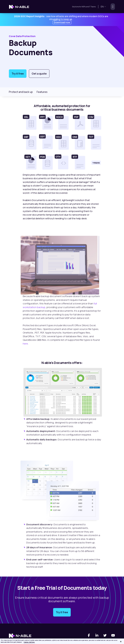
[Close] (121, 642)
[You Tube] (113, 635)
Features (42, 92)
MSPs (84, 7)
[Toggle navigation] (112, 7)
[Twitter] (105, 635)
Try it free (18, 74)
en (103, 7)
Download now (62, 22)
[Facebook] (89, 635)
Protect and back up (21, 92)
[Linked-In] (97, 635)
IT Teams (92, 7)
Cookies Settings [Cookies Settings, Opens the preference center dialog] (29, 642)
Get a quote (39, 74)
